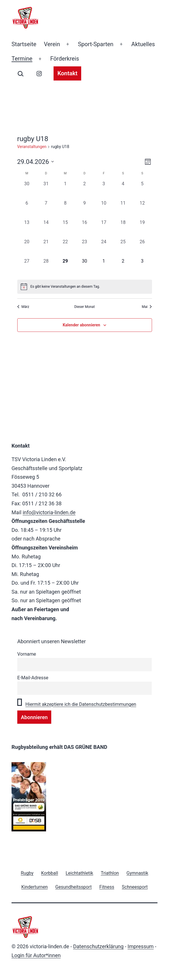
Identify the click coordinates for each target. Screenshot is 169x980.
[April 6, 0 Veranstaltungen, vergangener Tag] (27, 209)
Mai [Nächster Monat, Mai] (147, 307)
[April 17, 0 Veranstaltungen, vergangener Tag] (104, 229)
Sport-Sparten (96, 44)
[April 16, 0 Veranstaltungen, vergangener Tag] (84, 229)
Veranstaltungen (32, 147)
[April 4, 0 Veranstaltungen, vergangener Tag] (123, 190)
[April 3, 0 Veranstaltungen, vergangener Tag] (104, 190)
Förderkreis (65, 59)
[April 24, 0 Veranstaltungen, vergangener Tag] (104, 248)
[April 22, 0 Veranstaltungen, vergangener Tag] (65, 248)
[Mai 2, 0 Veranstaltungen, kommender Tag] (123, 267)
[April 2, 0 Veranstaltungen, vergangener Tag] (84, 190)
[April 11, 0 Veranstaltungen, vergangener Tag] (123, 209)
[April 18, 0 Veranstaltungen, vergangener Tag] (123, 229)
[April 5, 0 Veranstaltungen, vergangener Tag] (142, 190)
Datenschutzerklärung (98, 946)
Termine (22, 59)
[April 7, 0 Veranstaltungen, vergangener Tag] (46, 209)
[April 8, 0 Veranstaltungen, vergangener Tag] (65, 209)
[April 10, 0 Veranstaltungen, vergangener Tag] (104, 209)
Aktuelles (143, 44)
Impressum (141, 946)
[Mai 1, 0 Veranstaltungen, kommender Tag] (104, 267)
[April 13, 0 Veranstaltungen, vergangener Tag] (27, 229)
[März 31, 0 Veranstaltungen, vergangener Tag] (46, 190)
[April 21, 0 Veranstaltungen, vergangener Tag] (46, 248)
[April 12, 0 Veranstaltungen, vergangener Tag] (142, 209)
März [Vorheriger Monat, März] (23, 307)
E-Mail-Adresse (33, 678)
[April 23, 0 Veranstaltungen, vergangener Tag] (84, 248)
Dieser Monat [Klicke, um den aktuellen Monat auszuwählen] (84, 307)
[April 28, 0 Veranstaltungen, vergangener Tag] (46, 267)
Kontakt (67, 73)
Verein (52, 44)
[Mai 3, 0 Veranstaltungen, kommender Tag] (142, 267)
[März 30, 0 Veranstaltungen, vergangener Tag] (27, 190)
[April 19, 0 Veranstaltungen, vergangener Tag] (142, 229)
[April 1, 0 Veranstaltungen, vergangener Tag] (65, 190)
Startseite (24, 44)
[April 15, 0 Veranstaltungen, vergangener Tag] (65, 229)
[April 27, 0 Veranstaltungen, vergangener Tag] (27, 267)
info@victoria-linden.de (49, 512)
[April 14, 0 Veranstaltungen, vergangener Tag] (46, 229)
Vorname (27, 654)
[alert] (85, 287)
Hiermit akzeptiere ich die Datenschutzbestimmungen (81, 704)
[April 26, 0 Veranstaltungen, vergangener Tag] (142, 248)
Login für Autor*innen (36, 955)
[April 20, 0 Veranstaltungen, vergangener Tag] (27, 248)
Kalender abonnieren (81, 325)
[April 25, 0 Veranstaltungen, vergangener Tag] (123, 248)
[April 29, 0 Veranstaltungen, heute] (65, 267)
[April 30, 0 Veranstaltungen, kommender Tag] (84, 267)
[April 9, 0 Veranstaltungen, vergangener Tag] (84, 209)
